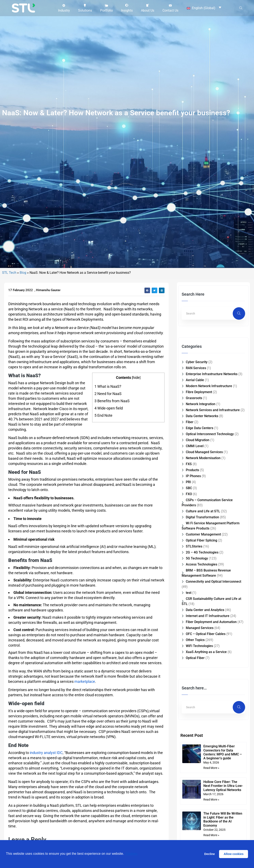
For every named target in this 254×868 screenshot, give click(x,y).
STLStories (194, 608)
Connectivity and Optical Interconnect (213, 643)
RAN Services (196, 430)
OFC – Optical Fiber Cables (206, 696)
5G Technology (197, 620)
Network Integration (201, 466)
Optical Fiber (195, 720)
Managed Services (200, 690)
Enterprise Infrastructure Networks (212, 436)
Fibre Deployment (199, 454)
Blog (23, 334)
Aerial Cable (195, 442)
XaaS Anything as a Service (206, 714)
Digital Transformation (202, 579)
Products (192, 532)
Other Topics (195, 702)
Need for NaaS (108, 456)
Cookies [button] (131, 854)
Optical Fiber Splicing (202, 602)
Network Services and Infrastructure (213, 472)
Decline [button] (209, 854)
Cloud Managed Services (204, 514)
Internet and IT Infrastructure (208, 678)
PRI (188, 544)
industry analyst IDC (46, 814)
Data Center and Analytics (205, 672)
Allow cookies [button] (234, 854)
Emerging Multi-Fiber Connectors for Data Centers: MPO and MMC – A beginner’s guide (223, 814)
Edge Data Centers (200, 490)
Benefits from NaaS (112, 463)
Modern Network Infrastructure (209, 448)
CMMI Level (195, 508)
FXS (189, 526)
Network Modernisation (203, 520)
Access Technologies (202, 626)
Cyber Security (197, 424)
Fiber (190, 484)
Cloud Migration (198, 502)
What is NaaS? (108, 448)
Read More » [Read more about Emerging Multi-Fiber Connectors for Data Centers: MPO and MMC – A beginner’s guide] (211, 830)
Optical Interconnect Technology (210, 496)
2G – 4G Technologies (202, 614)
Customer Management (203, 596)
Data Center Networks (202, 478)
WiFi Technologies (199, 708)
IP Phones (193, 538)
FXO (189, 556)
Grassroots (194, 460)
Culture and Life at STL (203, 573)
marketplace (85, 743)
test (189, 655)
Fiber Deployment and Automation (211, 684)
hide (136, 439)
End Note (103, 477)
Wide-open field (109, 470)
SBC (189, 550)
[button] (64, 8)
